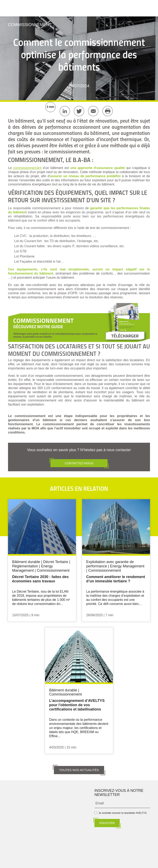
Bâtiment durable (26, 562)
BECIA (73, 862)
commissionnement (27, 168)
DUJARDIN (88, 862)
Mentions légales (76, 855)
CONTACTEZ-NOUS (79, 463)
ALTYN (31, 862)
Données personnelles (100, 855)
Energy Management (33, 568)
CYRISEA (125, 862)
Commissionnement (30, 25)
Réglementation (25, 566)
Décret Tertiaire (56, 562)
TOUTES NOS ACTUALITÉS (79, 769)
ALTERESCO (107, 862)
